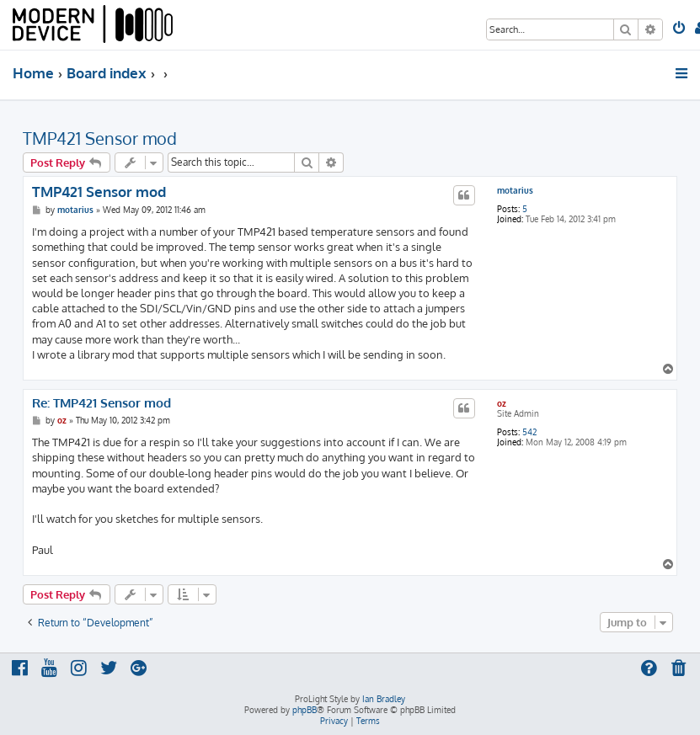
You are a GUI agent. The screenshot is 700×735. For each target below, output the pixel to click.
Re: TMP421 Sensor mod (102, 403)
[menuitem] (680, 29)
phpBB (305, 710)
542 (529, 432)
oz (502, 403)
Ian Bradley (384, 699)
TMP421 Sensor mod (100, 138)
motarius (515, 190)
